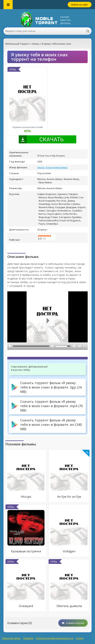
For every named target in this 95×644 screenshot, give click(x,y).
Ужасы (41, 167)
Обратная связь (11, 638)
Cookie (80, 638)
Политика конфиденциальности (55, 638)
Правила (28, 638)
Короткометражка (57, 167)
